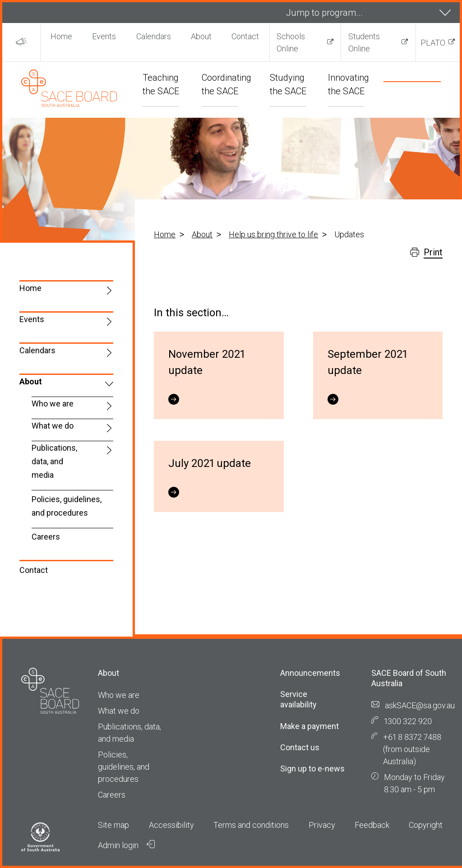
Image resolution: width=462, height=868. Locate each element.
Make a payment (310, 726)
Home (61, 36)
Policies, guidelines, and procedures (67, 506)
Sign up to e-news (312, 769)
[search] (401, 95)
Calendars (154, 36)
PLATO (433, 43)
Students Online (364, 42)
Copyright (426, 825)
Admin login (126, 845)
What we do (53, 426)
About (201, 36)
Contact (245, 36)
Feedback (372, 825)
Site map (113, 825)
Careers (46, 537)
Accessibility (171, 825)
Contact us (300, 747)
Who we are (53, 404)
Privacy (322, 825)
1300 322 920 (408, 721)
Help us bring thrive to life (273, 234)
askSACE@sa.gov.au (420, 705)
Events (104, 36)
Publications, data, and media (54, 461)
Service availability (298, 699)
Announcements (310, 673)
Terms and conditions (251, 825)
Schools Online (291, 42)
